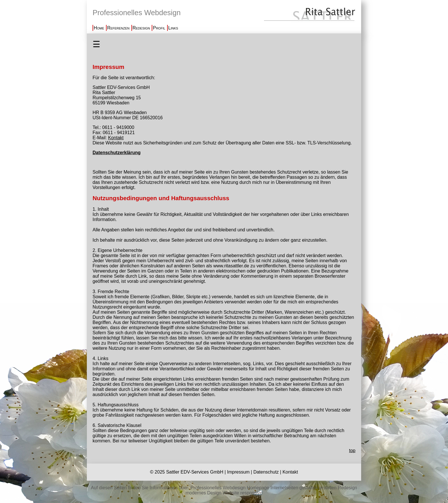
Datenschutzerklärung (117, 153)
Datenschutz (266, 472)
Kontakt (116, 138)
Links (173, 28)
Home (99, 28)
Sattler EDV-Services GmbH (195, 472)
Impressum (238, 472)
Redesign (141, 28)
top (352, 451)
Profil (159, 28)
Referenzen (118, 28)
